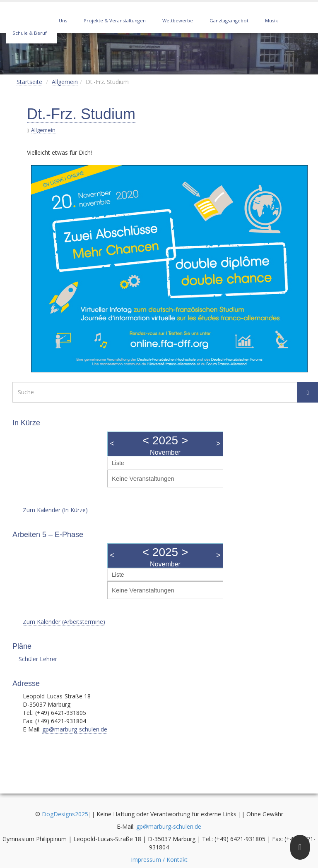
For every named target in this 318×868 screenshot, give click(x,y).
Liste (118, 463)
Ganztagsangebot (229, 20)
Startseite (29, 82)
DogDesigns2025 (65, 814)
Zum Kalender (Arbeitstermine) (64, 622)
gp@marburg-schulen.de (75, 729)
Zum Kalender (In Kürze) (55, 510)
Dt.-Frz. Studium (81, 114)
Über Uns (57, 20)
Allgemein (65, 82)
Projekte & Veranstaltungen (115, 20)
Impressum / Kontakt (159, 860)
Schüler (28, 659)
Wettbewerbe (178, 20)
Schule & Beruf (30, 33)
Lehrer (48, 659)
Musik (271, 20)
